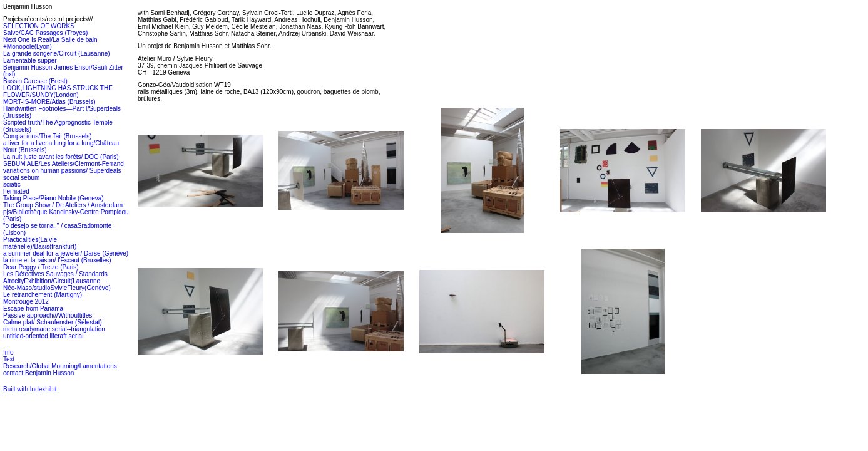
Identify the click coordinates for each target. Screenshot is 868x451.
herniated (16, 191)
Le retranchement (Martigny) (43, 295)
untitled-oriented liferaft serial (43, 336)
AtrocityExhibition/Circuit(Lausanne (52, 281)
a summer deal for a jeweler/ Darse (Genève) (66, 253)
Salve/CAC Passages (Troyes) (45, 33)
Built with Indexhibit (30, 389)
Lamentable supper (30, 60)
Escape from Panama (33, 308)
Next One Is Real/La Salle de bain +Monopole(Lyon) (50, 43)
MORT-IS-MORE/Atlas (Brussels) (49, 102)
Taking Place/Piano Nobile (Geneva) (54, 198)
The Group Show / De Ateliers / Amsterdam (63, 205)
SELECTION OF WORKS (39, 26)
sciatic (12, 184)
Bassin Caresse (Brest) (35, 81)
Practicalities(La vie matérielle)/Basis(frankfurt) (40, 243)
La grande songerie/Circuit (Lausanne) (57, 54)
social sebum (21, 178)
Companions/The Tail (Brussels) (48, 136)
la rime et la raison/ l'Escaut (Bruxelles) (57, 260)
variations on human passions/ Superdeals (62, 171)
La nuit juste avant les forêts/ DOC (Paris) (61, 157)
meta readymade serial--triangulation (54, 329)
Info (8, 352)
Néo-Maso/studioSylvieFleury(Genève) (57, 288)
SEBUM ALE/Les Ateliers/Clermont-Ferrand (64, 164)
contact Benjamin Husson (38, 373)
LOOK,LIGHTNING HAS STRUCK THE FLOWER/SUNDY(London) (58, 91)
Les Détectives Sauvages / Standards (55, 274)
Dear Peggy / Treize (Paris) (41, 267)
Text (9, 359)
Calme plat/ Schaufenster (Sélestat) (53, 322)
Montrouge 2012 (26, 302)
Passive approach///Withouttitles (48, 315)
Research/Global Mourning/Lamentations (60, 366)
